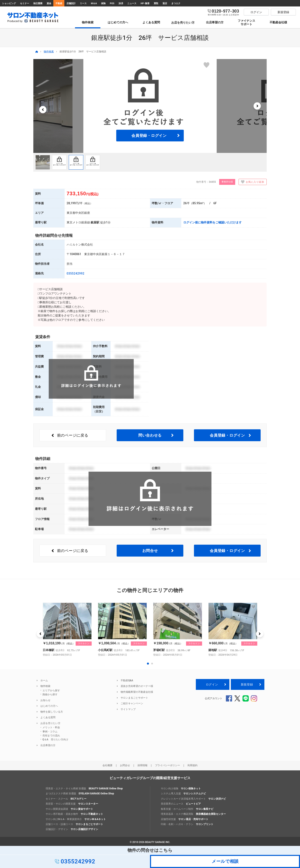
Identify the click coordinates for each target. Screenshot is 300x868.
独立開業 (38, 3)
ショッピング (9, 3)
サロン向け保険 (181, 789)
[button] (43, 110)
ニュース (132, 3)
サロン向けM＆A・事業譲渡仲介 (76, 819)
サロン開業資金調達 (69, 809)
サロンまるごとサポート (134, 698)
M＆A (94, 3)
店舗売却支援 (185, 819)
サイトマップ (128, 709)
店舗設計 (71, 3)
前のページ (73, 435)
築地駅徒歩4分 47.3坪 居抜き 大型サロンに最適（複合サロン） (233, 630)
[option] (150, 106)
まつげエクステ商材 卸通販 (80, 794)
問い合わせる (150, 435)
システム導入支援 (183, 794)
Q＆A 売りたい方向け (55, 740)
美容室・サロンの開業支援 (72, 804)
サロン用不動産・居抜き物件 (74, 814)
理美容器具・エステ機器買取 (193, 814)
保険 (103, 3)
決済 (121, 3)
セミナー (25, 3)
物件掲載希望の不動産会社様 (137, 692)
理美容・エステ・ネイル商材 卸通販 (84, 789)
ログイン (212, 684)
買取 (156, 3)
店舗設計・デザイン (72, 829)
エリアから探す (51, 690)
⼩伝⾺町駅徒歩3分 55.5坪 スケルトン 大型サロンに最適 (122, 630)
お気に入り (251, 182)
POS (112, 3)
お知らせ (45, 700)
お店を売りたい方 (50, 723)
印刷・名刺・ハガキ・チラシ (187, 824)
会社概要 (107, 765)
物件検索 (49, 52)
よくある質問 (48, 717)
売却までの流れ (51, 736)
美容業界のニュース (181, 804)
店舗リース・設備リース (74, 824)
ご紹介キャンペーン (132, 703)
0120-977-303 (224, 12)
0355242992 (76, 273)
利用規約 (192, 765)
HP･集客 (145, 3)
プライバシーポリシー (167, 765)
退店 (165, 3)
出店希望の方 (48, 745)
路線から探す (50, 694)
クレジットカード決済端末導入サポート (193, 799)
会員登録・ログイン (149, 135)
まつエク (176, 3)
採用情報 (142, 765)
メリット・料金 (51, 727)
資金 (49, 3)
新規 (247, 684)
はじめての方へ (49, 706)
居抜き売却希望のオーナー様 (137, 686)
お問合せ (150, 551)
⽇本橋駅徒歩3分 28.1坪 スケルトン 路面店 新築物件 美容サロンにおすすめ (67, 630)
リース (83, 3)
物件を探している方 (52, 712)
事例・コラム (50, 732)
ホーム (44, 680)
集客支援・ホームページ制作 (187, 809)
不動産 (59, 3)
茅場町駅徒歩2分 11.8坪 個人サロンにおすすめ (178, 630)
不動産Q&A (127, 680)
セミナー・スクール (66, 799)
